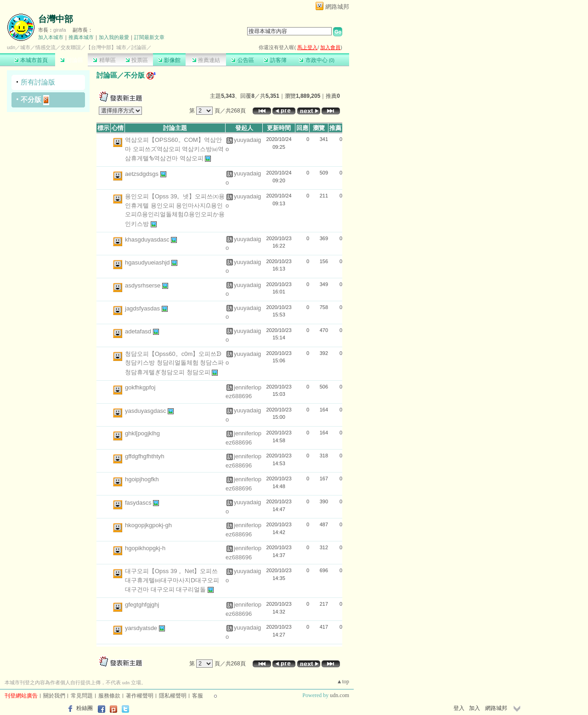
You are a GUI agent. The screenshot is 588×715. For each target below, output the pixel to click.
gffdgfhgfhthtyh (145, 456)
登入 (459, 708)
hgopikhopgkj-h (145, 548)
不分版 (31, 99)
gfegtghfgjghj (142, 605)
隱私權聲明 (173, 696)
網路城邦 (337, 7)
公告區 (242, 60)
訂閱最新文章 (149, 37)
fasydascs (139, 503)
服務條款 (109, 696)
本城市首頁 (31, 60)
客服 (198, 696)
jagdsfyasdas (143, 308)
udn (11, 47)
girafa (60, 30)
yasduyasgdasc (146, 411)
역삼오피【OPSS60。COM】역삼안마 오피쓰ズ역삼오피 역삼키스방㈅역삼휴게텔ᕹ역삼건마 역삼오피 (174, 149)
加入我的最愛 (114, 37)
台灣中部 (56, 19)
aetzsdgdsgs (143, 174)
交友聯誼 (71, 47)
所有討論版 (38, 82)
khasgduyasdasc (148, 239)
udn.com (339, 695)
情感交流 (45, 47)
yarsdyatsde (142, 628)
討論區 (71, 60)
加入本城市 (51, 37)
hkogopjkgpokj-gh (148, 525)
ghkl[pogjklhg (142, 433)
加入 (475, 708)
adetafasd (139, 331)
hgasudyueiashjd (148, 262)
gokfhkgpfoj (140, 387)
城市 (25, 47)
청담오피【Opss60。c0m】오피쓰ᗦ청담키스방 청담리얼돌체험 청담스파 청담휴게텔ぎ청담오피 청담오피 (174, 363)
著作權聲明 (140, 696)
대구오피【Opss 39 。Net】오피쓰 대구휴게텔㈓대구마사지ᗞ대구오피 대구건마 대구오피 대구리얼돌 (172, 580)
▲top (343, 681)
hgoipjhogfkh (142, 479)
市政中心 (317, 60)
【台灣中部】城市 (106, 47)
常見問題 (82, 696)
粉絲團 (85, 708)
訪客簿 (275, 60)
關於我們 (54, 696)
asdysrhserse (144, 285)
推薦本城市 (81, 37)
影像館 (169, 60)
